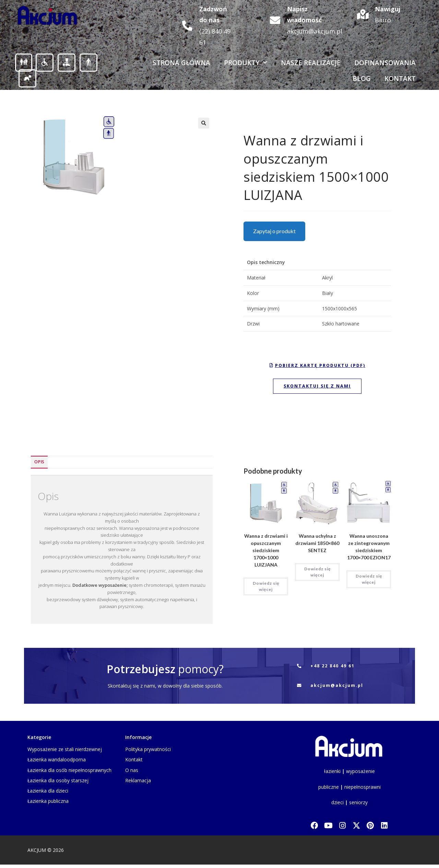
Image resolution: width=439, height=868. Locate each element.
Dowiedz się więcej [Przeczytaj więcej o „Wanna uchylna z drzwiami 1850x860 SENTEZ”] (317, 574)
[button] (204, 123)
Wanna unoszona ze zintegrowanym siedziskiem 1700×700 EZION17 (369, 549)
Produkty (246, 63)
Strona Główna (181, 63)
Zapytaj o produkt (274, 231)
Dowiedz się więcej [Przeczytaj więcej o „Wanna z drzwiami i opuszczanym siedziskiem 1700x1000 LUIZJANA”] (266, 588)
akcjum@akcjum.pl (315, 31)
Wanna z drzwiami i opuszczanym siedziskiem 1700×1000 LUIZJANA (266, 552)
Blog (362, 79)
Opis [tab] (39, 464)
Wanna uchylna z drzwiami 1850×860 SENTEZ (317, 545)
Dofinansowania (385, 63)
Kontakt (400, 79)
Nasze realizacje (311, 63)
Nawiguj (388, 9)
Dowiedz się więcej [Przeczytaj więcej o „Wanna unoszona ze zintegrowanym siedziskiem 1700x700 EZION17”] (369, 581)
